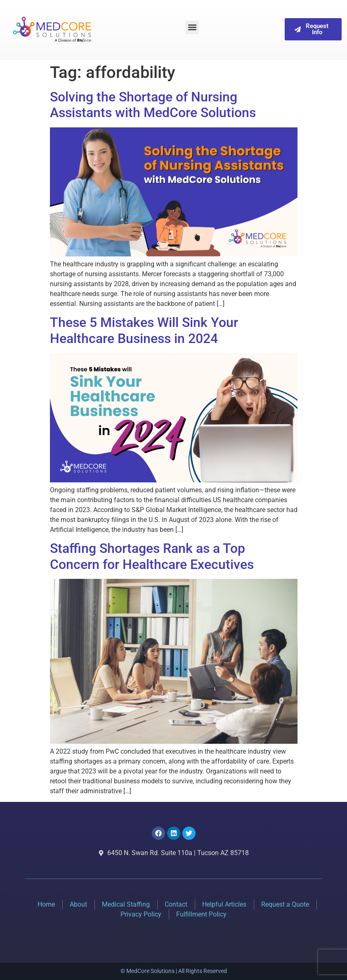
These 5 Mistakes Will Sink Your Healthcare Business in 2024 (144, 330)
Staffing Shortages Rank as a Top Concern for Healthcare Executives (152, 556)
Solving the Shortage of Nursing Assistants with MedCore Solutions (153, 105)
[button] (192, 27)
